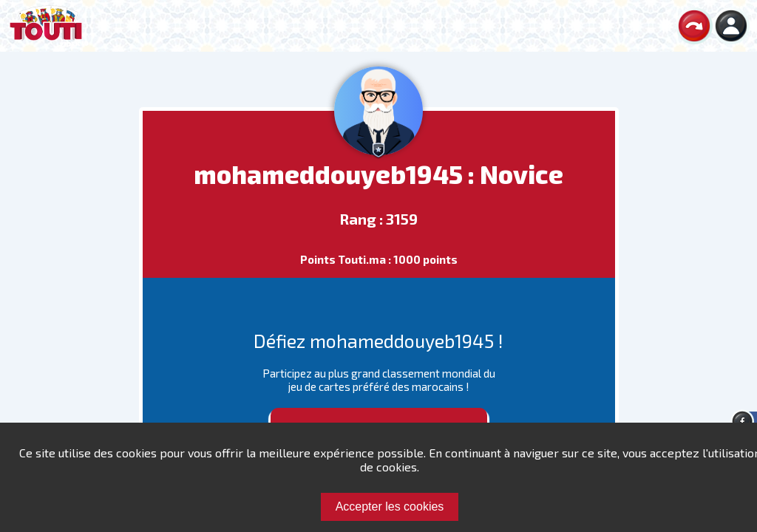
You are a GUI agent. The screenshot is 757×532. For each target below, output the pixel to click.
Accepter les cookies (390, 507)
